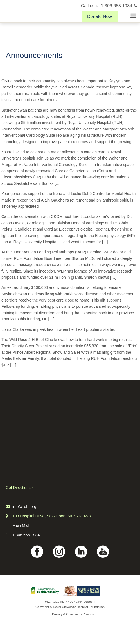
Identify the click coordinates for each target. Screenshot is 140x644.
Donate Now (100, 16)
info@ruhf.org (24, 506)
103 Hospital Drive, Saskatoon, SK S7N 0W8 (52, 516)
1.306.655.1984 (26, 535)
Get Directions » (20, 488)
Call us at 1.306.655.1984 (109, 6)
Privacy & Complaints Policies (73, 614)
